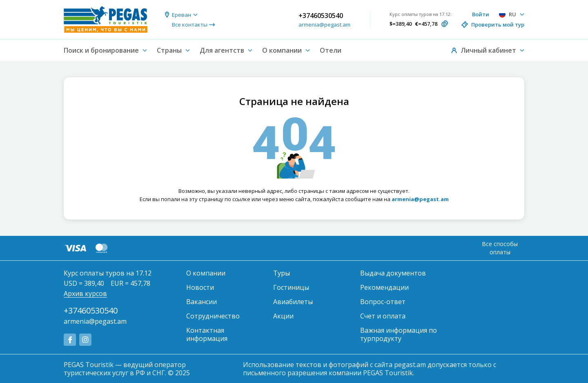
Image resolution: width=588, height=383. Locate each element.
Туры (282, 273)
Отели (331, 50)
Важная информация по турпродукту (399, 334)
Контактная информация (207, 334)
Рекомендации (384, 287)
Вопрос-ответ (383, 302)
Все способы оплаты (500, 248)
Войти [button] (481, 14)
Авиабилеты (293, 302)
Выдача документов (393, 273)
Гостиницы (291, 287)
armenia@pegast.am (324, 25)
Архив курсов (85, 293)
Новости (200, 287)
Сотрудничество (213, 316)
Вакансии (202, 302)
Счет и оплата (383, 316)
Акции (283, 316)
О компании (206, 273)
